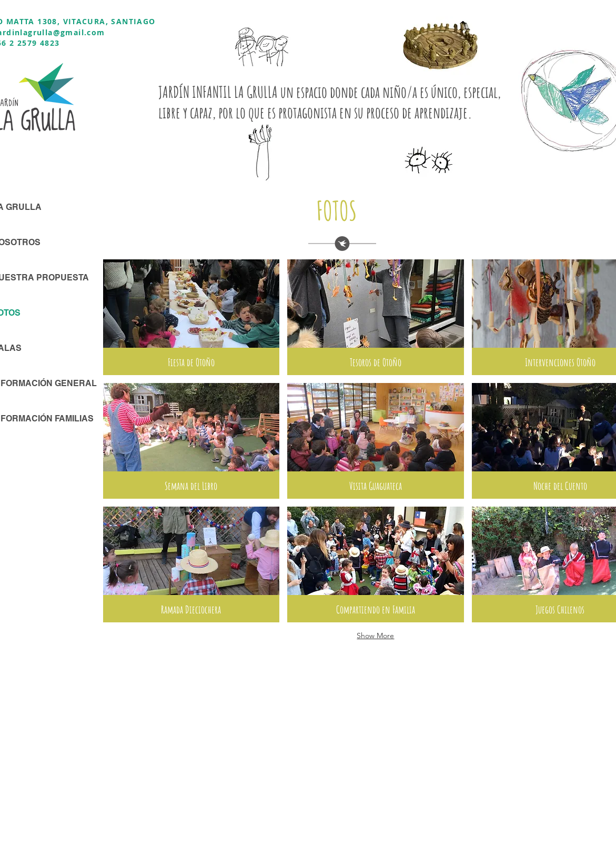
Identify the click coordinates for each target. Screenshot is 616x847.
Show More (375, 636)
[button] (191, 317)
